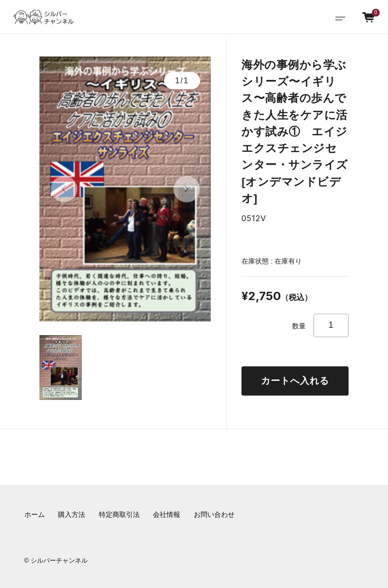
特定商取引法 (119, 514)
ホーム (35, 514)
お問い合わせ (214, 514)
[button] (64, 189)
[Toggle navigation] (340, 17)
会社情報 (166, 514)
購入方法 (72, 514)
